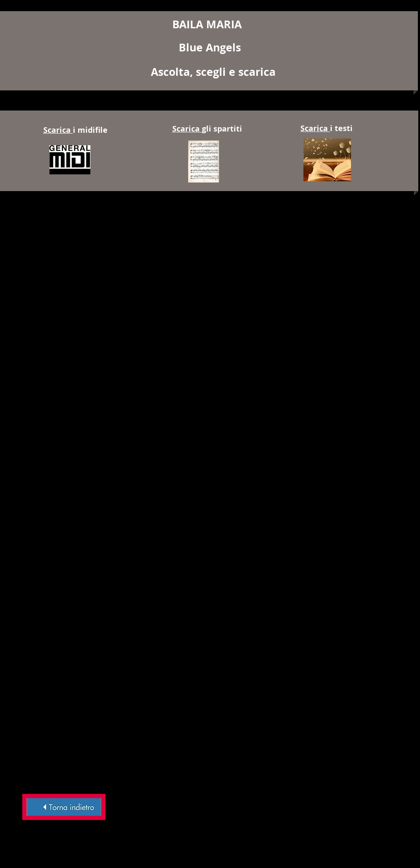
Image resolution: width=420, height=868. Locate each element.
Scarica (58, 130)
